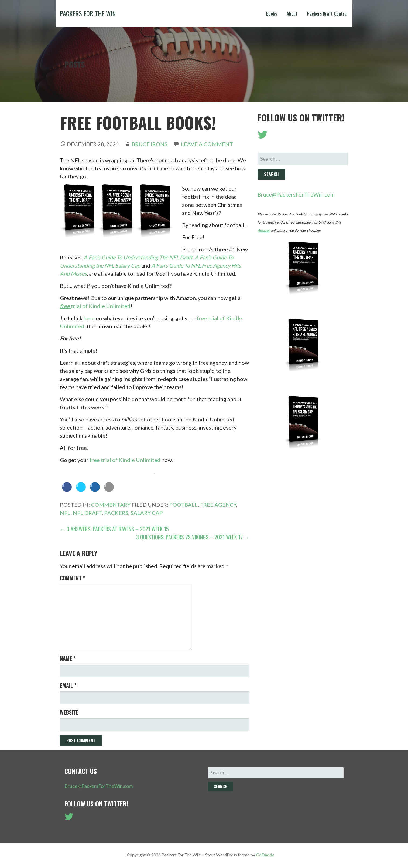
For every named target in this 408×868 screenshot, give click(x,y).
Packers (116, 513)
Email (68, 685)
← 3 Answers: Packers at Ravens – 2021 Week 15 (114, 529)
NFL (65, 513)
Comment (72, 578)
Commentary (111, 505)
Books (272, 13)
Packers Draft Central (327, 13)
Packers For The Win (88, 13)
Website (69, 712)
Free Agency (218, 505)
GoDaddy (265, 855)
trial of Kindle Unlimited (95, 306)
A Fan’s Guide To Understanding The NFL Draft (138, 257)
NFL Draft (87, 513)
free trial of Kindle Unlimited (125, 460)
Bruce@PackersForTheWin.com (296, 194)
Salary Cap (147, 513)
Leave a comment (207, 144)
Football (184, 505)
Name (68, 658)
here (89, 318)
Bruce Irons (150, 144)
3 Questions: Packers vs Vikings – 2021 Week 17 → (193, 537)
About (292, 13)
